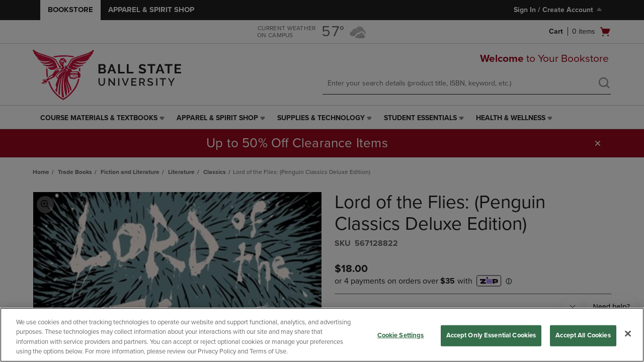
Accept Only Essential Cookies (491, 335)
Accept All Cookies (583, 335)
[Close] (628, 333)
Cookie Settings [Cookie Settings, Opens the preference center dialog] (401, 335)
